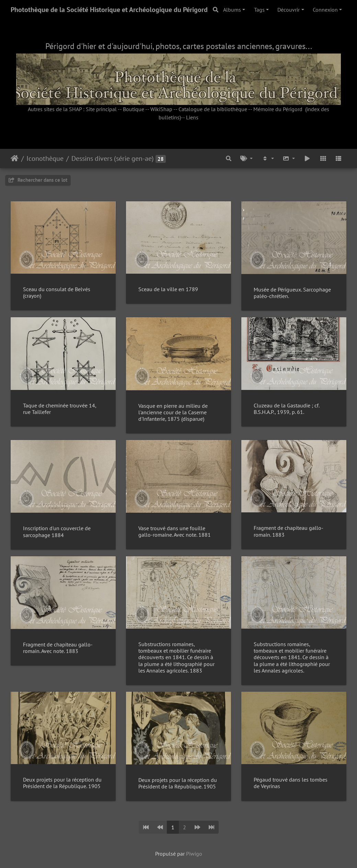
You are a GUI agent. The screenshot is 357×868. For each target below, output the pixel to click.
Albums (232, 10)
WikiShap (161, 109)
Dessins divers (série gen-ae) (113, 158)
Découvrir (289, 10)
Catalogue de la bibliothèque (213, 109)
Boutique (134, 109)
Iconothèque (45, 158)
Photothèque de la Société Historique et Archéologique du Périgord (109, 10)
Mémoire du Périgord (278, 109)
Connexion (325, 10)
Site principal (101, 109)
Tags (259, 10)
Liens (192, 117)
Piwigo (194, 854)
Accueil (15, 158)
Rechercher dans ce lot (38, 180)
